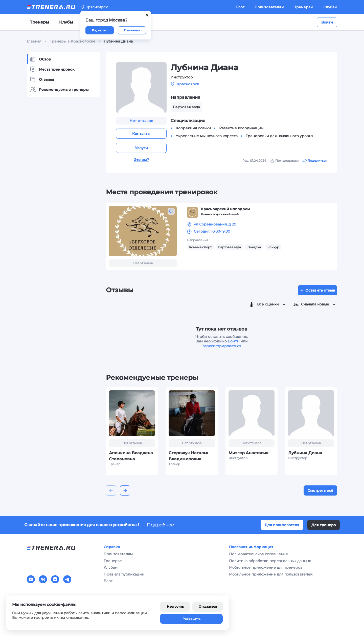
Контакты (141, 134)
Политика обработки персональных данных (270, 561)
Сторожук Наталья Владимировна (188, 456)
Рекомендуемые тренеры (59, 90)
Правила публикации (124, 574)
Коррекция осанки (193, 128)
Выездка (254, 247)
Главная (34, 41)
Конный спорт (200, 247)
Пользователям (269, 7)
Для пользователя (282, 525)
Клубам (330, 7)
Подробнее (160, 525)
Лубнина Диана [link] (118, 41)
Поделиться (315, 161)
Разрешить (191, 619)
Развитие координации (241, 128)
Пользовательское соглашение (258, 554)
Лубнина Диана (305, 453)
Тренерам (304, 7)
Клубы (66, 22)
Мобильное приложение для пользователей (271, 574)
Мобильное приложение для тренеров (266, 567)
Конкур (273, 247)
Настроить (175, 607)
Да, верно (100, 30)
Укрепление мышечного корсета (207, 136)
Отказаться (208, 607)
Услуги (141, 148)
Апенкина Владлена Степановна (131, 456)
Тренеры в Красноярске (73, 41)
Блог (240, 7)
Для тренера (324, 525)
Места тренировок (52, 69)
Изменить (132, 30)
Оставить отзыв (317, 290)
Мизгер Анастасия (248, 453)
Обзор (40, 59)
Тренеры (39, 22)
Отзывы (42, 79)
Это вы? (141, 160)
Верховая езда (230, 247)
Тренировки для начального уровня (279, 136)
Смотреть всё (320, 490)
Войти (327, 22)
